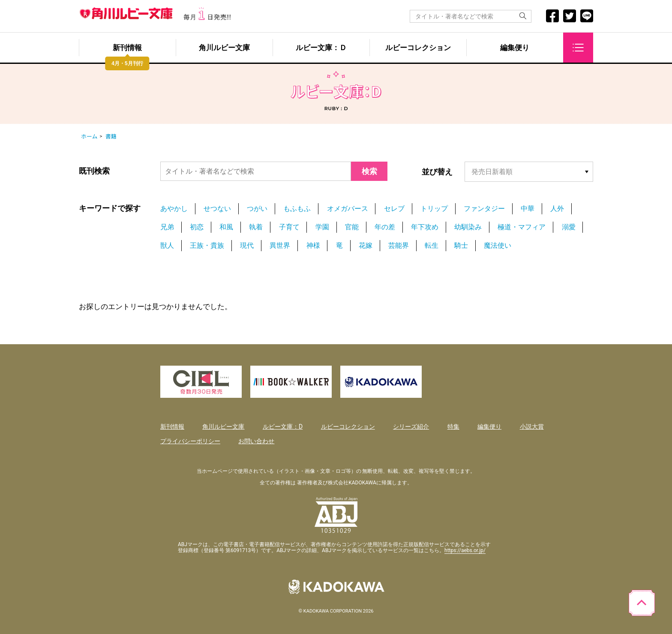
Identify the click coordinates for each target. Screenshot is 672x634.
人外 (557, 209)
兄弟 (167, 227)
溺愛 (569, 227)
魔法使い (498, 245)
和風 (226, 227)
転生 (432, 245)
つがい (257, 209)
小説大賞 (532, 427)
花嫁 (366, 245)
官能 (352, 227)
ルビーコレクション (418, 48)
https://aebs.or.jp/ (465, 550)
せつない (217, 209)
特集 (453, 427)
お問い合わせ (256, 441)
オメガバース (348, 209)
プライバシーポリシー (190, 441)
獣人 (167, 245)
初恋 (197, 227)
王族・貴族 (207, 245)
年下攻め (425, 227)
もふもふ (297, 209)
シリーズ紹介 (411, 427)
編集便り (515, 48)
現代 (247, 245)
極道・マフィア (522, 227)
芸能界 (399, 245)
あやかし (174, 209)
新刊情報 (127, 48)
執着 (256, 227)
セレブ (394, 209)
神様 (313, 245)
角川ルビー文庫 (224, 48)
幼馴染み (468, 227)
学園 (322, 227)
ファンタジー (484, 209)
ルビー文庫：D (283, 427)
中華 (528, 209)
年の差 (385, 227)
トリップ (434, 209)
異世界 (280, 245)
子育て (289, 227)
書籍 (111, 136)
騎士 (461, 245)
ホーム (89, 136)
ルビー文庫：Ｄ (321, 48)
